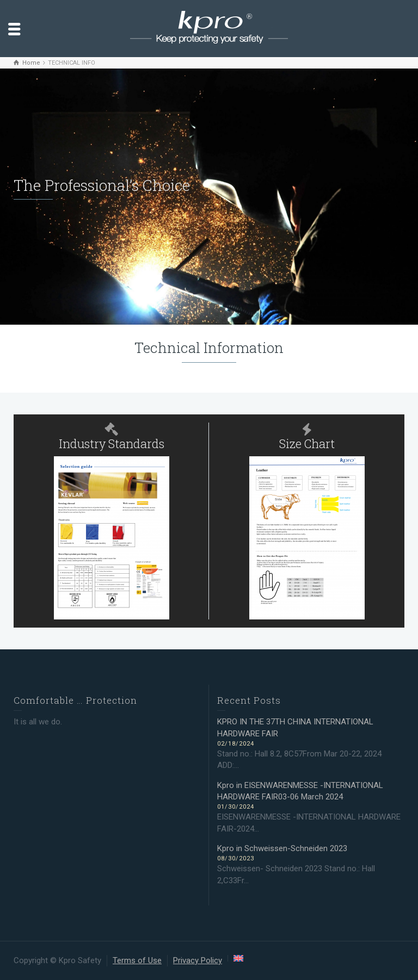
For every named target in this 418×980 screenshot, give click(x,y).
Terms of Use (137, 960)
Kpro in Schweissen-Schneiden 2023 (282, 848)
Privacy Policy (198, 960)
